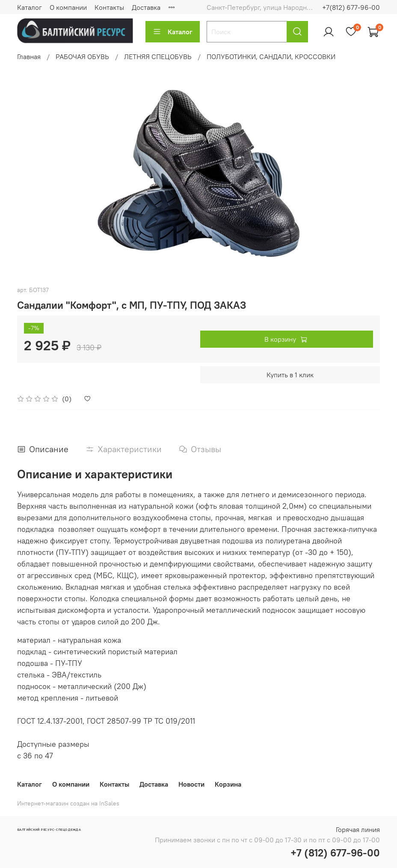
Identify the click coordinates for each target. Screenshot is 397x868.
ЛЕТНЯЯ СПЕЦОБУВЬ (158, 57)
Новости (191, 784)
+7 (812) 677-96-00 (335, 853)
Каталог (30, 7)
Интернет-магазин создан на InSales (68, 803)
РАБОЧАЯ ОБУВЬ (82, 57)
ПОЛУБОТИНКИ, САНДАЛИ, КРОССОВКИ (271, 57)
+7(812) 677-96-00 (351, 7)
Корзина (228, 784)
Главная (29, 57)
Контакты (109, 7)
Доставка (146, 7)
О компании (68, 7)
